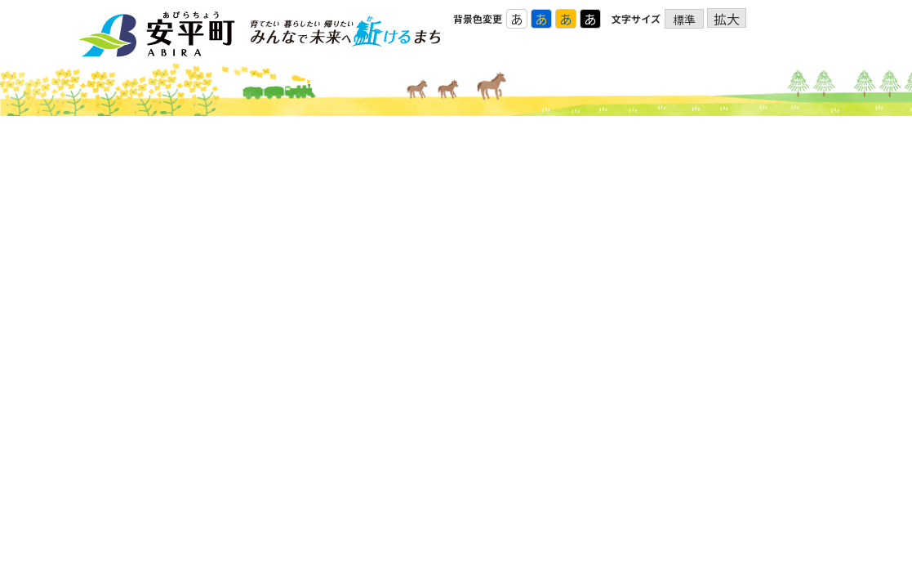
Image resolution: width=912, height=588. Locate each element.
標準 (684, 20)
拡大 (727, 18)
